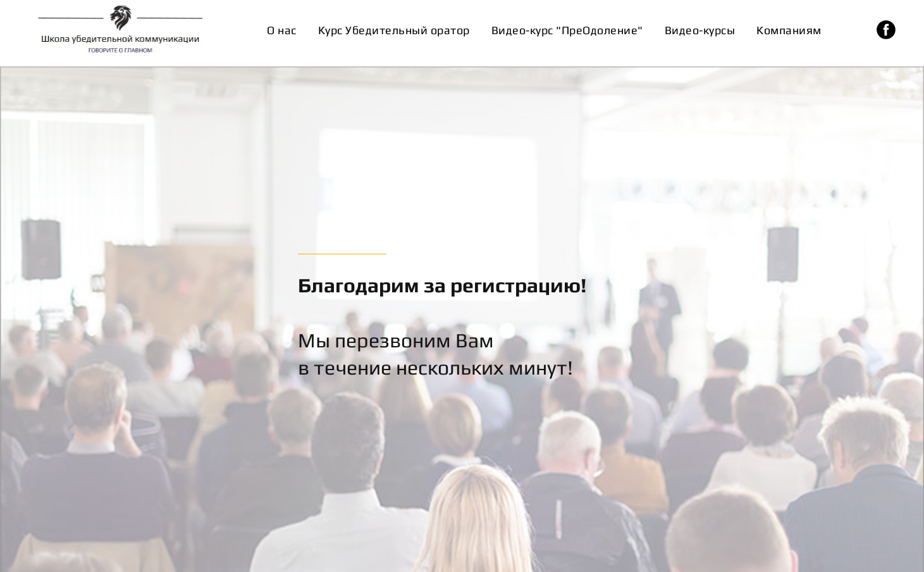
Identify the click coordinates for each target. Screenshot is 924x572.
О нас (282, 30)
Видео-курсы (700, 30)
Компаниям (789, 30)
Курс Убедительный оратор (394, 30)
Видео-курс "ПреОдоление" (567, 30)
